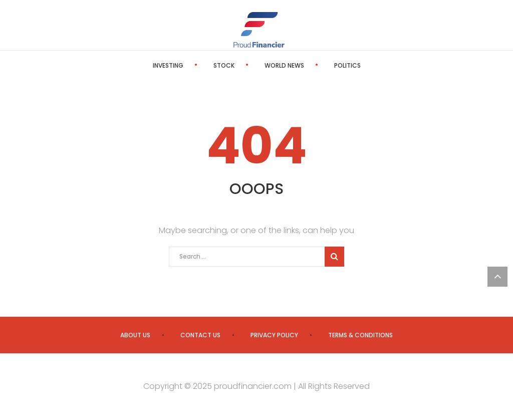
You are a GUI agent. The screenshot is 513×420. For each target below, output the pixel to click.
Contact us (200, 335)
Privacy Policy (274, 335)
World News (284, 65)
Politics (347, 65)
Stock (224, 65)
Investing (168, 65)
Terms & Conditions (360, 335)
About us (135, 335)
